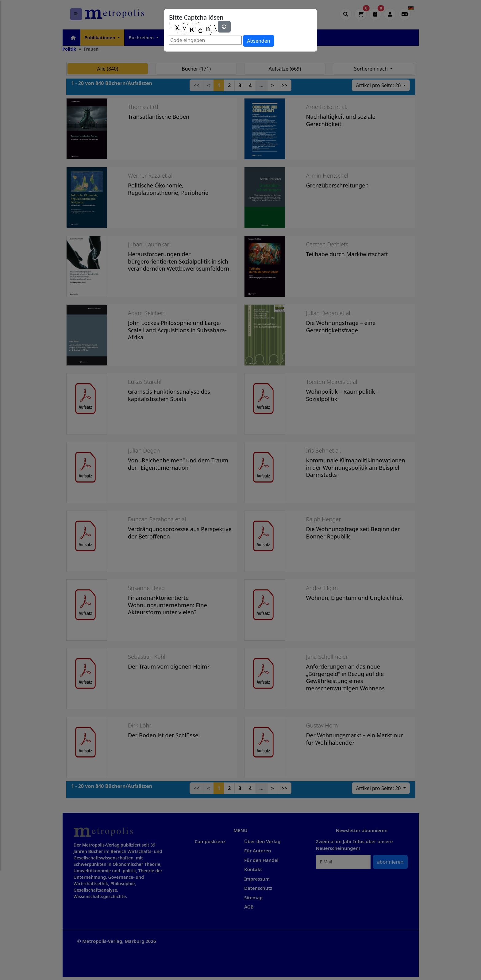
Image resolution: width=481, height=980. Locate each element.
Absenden (258, 41)
